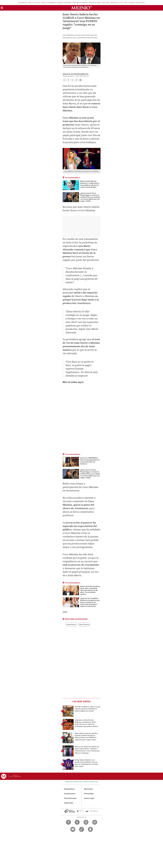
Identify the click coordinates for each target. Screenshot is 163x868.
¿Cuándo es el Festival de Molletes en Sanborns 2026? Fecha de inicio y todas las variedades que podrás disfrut (86, 723)
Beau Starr (106, 2)
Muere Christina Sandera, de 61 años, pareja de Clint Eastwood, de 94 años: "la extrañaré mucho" (90, 590)
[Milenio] (81, 8)
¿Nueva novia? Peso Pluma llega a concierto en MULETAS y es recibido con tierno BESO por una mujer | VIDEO (90, 197)
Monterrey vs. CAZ (117, 2)
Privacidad (89, 794)
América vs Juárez (95, 2)
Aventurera (71, 624)
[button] (2, 9)
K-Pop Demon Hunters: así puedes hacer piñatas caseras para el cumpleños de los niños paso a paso (87, 763)
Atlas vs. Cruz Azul (34, 2)
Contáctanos (70, 794)
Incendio (131, 2)
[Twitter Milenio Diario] (77, 822)
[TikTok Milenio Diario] (82, 829)
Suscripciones (70, 798)
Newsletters (70, 789)
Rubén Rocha (140, 2)
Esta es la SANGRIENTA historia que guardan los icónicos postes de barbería (90, 461)
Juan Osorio (84, 624)
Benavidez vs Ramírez (80, 2)
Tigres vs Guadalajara (49, 2)
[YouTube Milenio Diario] (73, 829)
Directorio (89, 789)
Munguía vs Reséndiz (64, 2)
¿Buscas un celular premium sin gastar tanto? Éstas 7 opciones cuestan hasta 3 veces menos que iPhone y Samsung (87, 750)
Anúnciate (69, 803)
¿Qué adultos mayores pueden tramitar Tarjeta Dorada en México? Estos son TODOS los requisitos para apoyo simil (86, 736)
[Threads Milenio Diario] (95, 822)
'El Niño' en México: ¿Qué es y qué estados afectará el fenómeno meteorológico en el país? (87, 709)
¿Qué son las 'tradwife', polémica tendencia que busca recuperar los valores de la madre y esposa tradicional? (90, 602)
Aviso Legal (89, 798)
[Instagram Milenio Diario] (86, 822)
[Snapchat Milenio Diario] (90, 829)
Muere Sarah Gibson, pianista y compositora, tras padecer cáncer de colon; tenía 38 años (90, 184)
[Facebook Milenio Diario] (68, 822)
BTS (126, 2)
